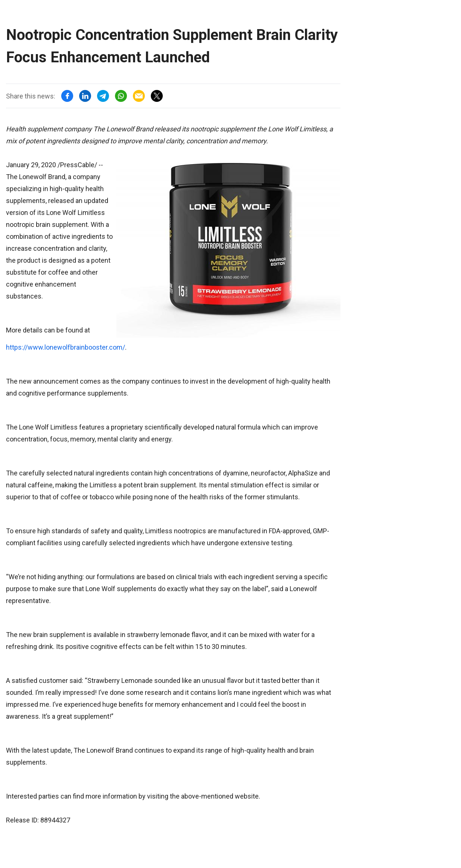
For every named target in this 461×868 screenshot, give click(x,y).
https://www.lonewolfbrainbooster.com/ (66, 347)
